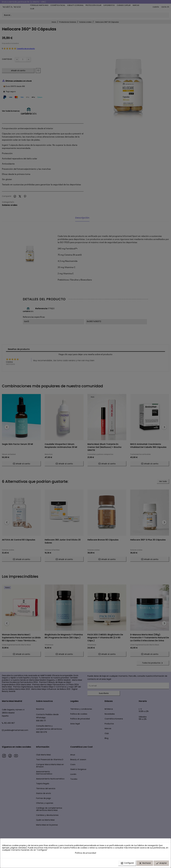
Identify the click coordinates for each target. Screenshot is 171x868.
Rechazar (145, 863)
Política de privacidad (85, 853)
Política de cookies (79, 848)
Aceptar (161, 863)
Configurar (127, 863)
